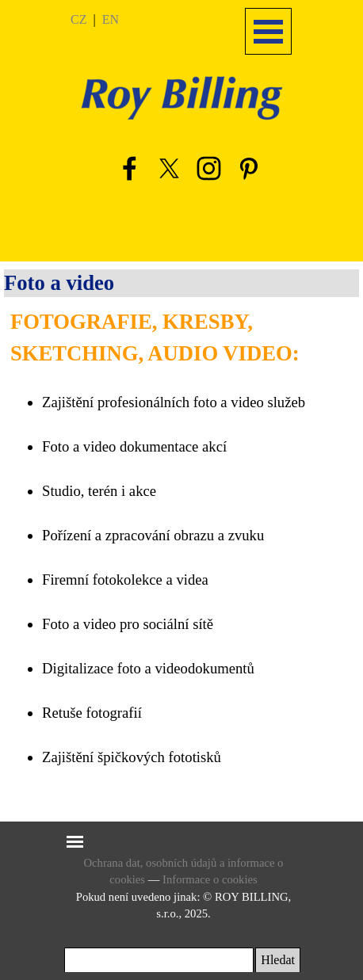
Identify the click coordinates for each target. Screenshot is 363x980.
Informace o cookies (210, 879)
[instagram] (208, 168)
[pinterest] (248, 168)
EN (111, 19)
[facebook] (129, 168)
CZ (78, 19)
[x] (169, 168)
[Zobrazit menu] (268, 31)
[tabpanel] (112, 19)
